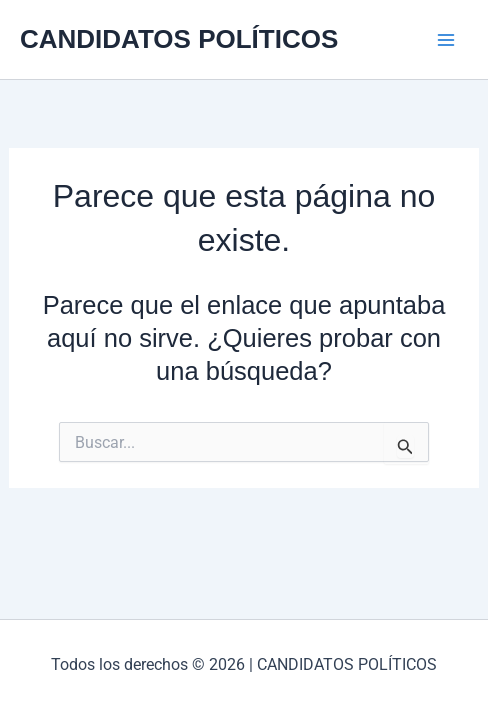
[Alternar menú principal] (446, 40)
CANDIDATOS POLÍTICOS (179, 39)
